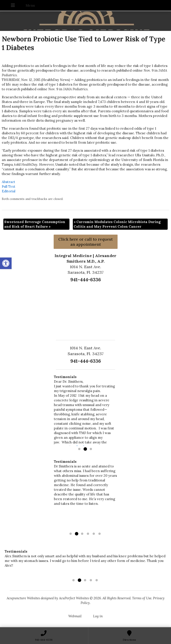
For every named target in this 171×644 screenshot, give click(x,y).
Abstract (8, 182)
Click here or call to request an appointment (85, 242)
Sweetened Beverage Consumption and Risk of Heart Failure (35, 224)
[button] (6, 263)
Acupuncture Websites (23, 598)
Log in (98, 616)
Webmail (75, 616)
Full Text (9, 186)
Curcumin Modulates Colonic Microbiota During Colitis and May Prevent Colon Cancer (117, 224)
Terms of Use (142, 598)
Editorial (9, 191)
